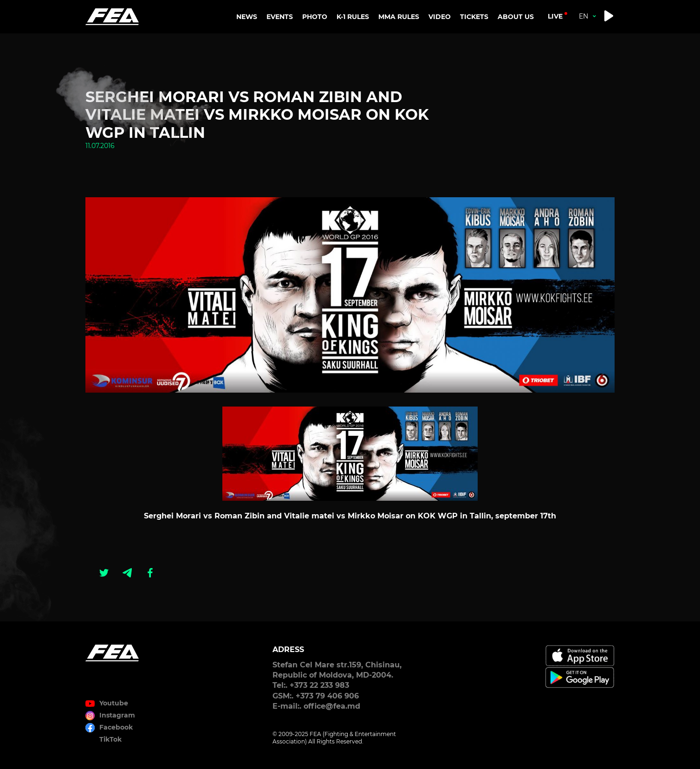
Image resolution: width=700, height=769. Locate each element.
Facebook (116, 727)
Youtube (114, 703)
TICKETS (474, 17)
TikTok (110, 739)
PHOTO (315, 17)
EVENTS (280, 17)
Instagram (117, 715)
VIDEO (440, 17)
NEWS (247, 17)
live (555, 16)
